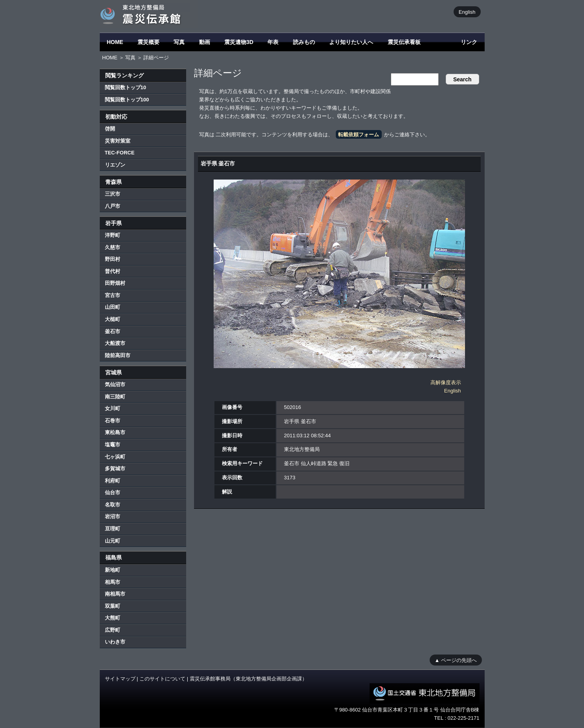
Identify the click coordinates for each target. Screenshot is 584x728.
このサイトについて (162, 679)
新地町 (113, 570)
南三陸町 (115, 397)
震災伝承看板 (404, 42)
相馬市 (113, 582)
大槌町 (113, 319)
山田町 (113, 307)
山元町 (113, 541)
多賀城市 (115, 469)
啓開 (110, 129)
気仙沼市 (115, 384)
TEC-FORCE (120, 153)
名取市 (113, 505)
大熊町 (113, 618)
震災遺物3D (239, 42)
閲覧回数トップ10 (125, 87)
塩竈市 (113, 445)
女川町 (113, 408)
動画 (205, 42)
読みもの (304, 42)
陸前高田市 (118, 355)
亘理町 (113, 529)
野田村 (113, 259)
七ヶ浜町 (115, 457)
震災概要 (148, 42)
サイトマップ (120, 679)
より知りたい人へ (351, 42)
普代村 (113, 271)
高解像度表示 (446, 382)
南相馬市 (115, 594)
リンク (469, 42)
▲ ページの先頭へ (456, 660)
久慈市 (113, 247)
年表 (273, 42)
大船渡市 (115, 343)
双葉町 (113, 606)
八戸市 (113, 206)
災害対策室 (118, 141)
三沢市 (113, 194)
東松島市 (115, 432)
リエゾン (115, 165)
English (467, 12)
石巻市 (113, 421)
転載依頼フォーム (359, 135)
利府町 (113, 481)
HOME (115, 42)
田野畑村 (115, 283)
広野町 (113, 630)
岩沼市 (113, 516)
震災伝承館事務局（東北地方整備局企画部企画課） (248, 679)
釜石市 (113, 331)
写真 (179, 42)
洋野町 (113, 235)
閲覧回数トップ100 (127, 100)
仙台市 (113, 492)
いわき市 (115, 642)
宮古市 (113, 295)
